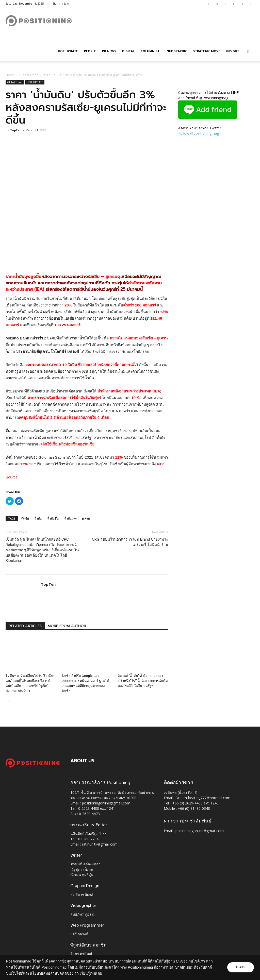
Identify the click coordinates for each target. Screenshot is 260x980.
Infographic (176, 51)
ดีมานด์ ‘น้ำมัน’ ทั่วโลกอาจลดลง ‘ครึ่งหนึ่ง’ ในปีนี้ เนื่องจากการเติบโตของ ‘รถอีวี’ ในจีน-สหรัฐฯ (143, 681)
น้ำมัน (38, 518)
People (90, 51)
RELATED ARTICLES (25, 626)
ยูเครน (86, 518)
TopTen (16, 130)
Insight (233, 51)
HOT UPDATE (68, 51)
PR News (109, 51)
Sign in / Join (61, 3)
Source (12, 477)
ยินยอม (240, 967)
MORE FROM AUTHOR (67, 626)
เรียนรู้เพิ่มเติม (91, 973)
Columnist (150, 51)
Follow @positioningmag (199, 133)
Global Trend (29, 75)
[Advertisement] (87, 255)
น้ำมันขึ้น (53, 518)
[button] (248, 52)
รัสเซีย (25, 518)
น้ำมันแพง (70, 518)
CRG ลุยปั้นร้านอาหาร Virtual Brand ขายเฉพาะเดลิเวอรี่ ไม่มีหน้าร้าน (130, 542)
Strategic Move (207, 51)
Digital (128, 51)
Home (10, 75)
